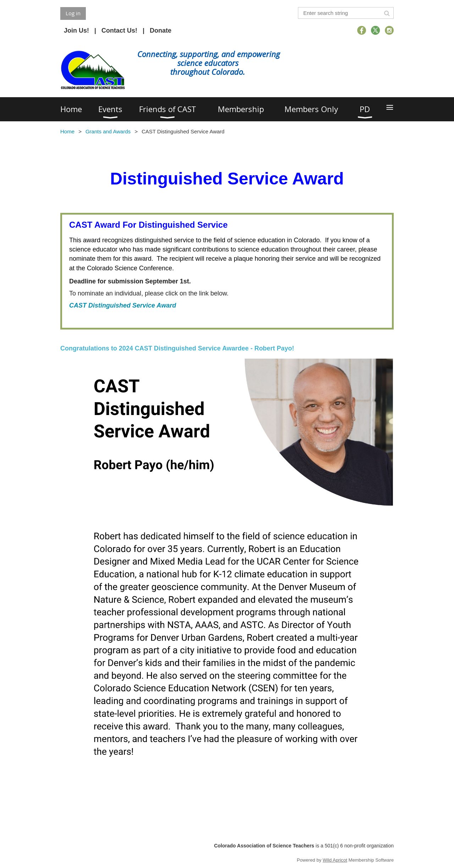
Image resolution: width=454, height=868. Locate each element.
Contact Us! (119, 31)
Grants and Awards (108, 131)
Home (67, 131)
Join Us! (76, 31)
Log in (73, 13)
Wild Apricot (335, 860)
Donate (160, 31)
